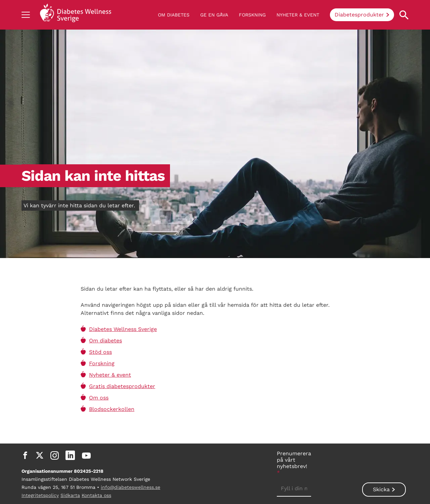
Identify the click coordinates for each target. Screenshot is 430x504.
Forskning (252, 15)
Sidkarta (70, 495)
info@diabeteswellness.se (131, 487)
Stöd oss (100, 352)
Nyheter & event (298, 15)
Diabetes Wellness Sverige (123, 329)
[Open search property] (404, 15)
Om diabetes (174, 15)
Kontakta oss (96, 495)
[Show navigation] (26, 15)
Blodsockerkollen (112, 409)
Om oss (99, 398)
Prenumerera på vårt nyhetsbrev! (294, 463)
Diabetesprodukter (359, 15)
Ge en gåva (214, 15)
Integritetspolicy (40, 495)
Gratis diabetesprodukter (122, 386)
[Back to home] (76, 15)
